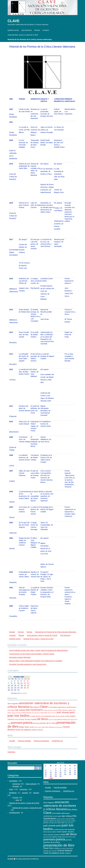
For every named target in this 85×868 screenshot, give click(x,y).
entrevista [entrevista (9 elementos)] (55, 710)
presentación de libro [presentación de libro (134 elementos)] (59, 845)
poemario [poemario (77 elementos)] (17, 723)
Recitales (16, 786)
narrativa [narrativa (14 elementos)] (28, 719)
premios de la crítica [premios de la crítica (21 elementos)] (48, 723)
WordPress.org (57, 741)
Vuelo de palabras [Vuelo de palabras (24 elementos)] (23, 730)
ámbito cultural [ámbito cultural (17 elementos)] (37, 730)
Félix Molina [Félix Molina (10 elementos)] (57, 821)
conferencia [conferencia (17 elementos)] (71, 707)
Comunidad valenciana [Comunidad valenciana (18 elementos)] (57, 707)
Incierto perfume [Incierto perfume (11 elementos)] (26, 713)
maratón (25, 793)
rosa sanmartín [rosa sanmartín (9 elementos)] (58, 727)
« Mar (51, 778)
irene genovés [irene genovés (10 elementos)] (36, 713)
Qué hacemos (27, 30)
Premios (21, 632)
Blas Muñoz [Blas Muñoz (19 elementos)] (35, 707)
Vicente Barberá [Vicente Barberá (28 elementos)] (65, 850)
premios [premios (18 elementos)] (36, 723)
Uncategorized (14, 813)
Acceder (12, 741)
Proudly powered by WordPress (27, 859)
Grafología (11, 752)
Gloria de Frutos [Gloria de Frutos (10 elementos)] (16, 713)
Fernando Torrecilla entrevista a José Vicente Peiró (28, 664)
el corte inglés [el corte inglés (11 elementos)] (57, 816)
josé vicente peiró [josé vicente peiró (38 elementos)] (66, 712)
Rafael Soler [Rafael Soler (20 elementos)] (24, 727)
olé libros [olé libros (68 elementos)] (42, 719)
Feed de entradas (24, 741)
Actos (11, 789)
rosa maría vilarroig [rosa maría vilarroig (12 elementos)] (48, 727)
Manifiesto (13, 793)
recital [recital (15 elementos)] (31, 727)
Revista (37, 30)
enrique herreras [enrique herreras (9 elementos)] (48, 710)
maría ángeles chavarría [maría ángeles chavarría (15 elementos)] (66, 832)
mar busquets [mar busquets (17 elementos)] (46, 716)
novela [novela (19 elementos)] (34, 719)
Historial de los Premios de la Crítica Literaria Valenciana (30, 39)
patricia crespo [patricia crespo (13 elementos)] (62, 719)
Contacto (46, 30)
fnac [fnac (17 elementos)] (60, 710)
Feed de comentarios (41, 741)
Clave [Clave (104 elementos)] (44, 707)
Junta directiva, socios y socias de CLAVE (23, 35)
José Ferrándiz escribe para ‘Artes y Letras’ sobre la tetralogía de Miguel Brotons (39, 650)
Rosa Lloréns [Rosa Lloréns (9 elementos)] (38, 727)
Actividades (13, 781)
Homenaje (16, 784)
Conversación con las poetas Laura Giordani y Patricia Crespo (32, 654)
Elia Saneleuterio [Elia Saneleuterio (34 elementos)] (35, 710)
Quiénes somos (13, 30)
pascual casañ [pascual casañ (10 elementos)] (52, 720)
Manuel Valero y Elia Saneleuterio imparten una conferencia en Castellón (36, 661)
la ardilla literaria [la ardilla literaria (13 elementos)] (35, 716)
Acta (17, 800)
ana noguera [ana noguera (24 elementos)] (13, 703)
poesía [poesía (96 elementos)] (28, 723)
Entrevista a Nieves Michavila (20, 657)
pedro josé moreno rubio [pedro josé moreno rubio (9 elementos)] (69, 837)
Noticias (12, 632)
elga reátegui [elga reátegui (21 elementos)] (20, 710)
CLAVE (14, 21)
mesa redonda (31, 784)
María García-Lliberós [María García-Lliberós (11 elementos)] (59, 716)
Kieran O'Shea (23, 693)
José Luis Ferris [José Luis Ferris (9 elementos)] (52, 713)
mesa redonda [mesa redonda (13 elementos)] (19, 719)
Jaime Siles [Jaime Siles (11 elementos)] (44, 713)
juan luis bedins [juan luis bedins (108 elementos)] (19, 716)
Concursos (23, 789)
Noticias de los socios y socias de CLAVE (38, 639)
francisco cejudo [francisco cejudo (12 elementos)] (67, 710)
